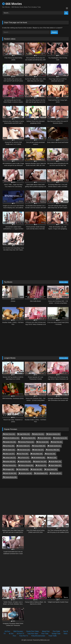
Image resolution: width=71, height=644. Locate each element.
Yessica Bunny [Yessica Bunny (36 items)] (11, 477)
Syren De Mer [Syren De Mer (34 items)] (10, 473)
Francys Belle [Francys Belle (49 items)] (40, 446)
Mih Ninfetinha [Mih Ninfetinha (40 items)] (39, 458)
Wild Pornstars (18, 631)
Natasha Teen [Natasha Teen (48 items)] (41, 461)
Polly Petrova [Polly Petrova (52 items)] (10, 465)
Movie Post (46, 631)
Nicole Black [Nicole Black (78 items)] (56, 461)
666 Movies (12, 4)
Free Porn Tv (24, 636)
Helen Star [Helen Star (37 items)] (39, 450)
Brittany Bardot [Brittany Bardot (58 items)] (29, 438)
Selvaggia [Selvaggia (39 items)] (9, 469)
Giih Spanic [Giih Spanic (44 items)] (10, 450)
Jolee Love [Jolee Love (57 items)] (10, 454)
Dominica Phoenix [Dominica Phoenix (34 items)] (27, 442)
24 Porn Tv (20, 634)
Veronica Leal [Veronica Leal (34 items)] (26, 473)
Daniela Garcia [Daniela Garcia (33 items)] (61, 438)
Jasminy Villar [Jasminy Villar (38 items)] (53, 450)
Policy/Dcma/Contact (38, 636)
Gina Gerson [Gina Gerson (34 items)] (24, 450)
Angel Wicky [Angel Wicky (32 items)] (24, 434)
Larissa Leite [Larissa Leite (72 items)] (10, 458)
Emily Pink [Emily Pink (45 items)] (57, 442)
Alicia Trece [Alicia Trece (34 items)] (10, 434)
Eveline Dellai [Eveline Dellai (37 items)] (24, 446)
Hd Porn (7, 631)
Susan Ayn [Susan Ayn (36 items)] (37, 469)
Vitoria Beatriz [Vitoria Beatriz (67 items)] (42, 473)
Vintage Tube (56, 634)
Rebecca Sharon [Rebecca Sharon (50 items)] (27, 465)
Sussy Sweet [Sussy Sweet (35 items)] (52, 469)
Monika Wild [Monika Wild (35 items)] (10, 461)
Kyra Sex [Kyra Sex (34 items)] (51, 454)
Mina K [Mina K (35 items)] (53, 458)
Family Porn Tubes (33, 631)
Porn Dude (56, 631)
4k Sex (11, 634)
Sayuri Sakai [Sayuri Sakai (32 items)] (56, 465)
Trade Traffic (53, 636)
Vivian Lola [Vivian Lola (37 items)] (56, 473)
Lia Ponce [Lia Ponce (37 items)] (24, 458)
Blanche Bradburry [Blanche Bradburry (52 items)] (12, 438)
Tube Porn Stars (33, 634)
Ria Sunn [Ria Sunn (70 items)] (42, 465)
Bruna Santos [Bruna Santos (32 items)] (45, 438)
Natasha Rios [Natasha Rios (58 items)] (25, 461)
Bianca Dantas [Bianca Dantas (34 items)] (54, 434)
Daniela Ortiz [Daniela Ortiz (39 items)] (10, 442)
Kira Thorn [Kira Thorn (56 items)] (23, 454)
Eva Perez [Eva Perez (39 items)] (9, 446)
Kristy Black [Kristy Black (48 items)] (37, 454)
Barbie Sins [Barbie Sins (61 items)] (39, 434)
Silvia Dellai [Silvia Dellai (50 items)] (23, 469)
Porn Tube (45, 634)
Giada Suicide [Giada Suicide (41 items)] (55, 446)
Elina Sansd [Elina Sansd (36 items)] (43, 442)
